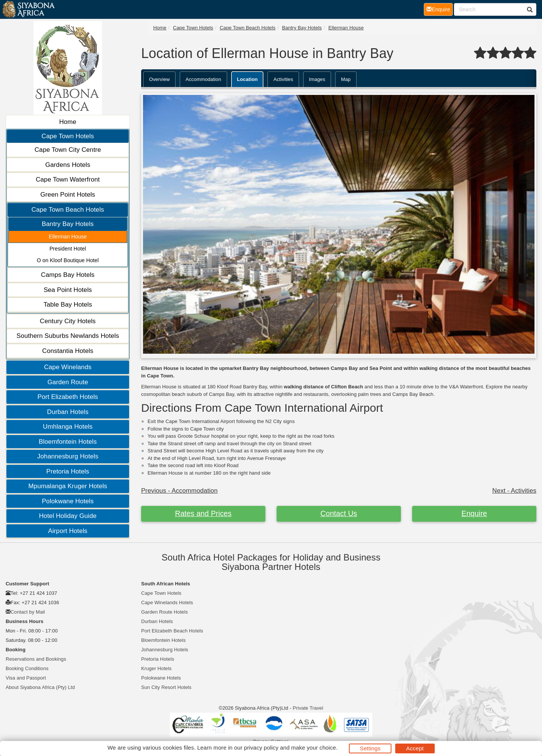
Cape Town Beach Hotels (68, 210)
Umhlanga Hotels (68, 427)
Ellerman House (68, 237)
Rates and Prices (203, 513)
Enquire (474, 513)
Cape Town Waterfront (68, 179)
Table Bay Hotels (68, 305)
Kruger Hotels (156, 668)
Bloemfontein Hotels (68, 442)
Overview (159, 79)
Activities (283, 79)
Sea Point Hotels (68, 290)
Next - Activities (514, 491)
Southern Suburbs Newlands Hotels (68, 336)
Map (346, 79)
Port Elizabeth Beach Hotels (172, 631)
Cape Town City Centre (68, 150)
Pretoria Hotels (68, 471)
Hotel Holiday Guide (68, 516)
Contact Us (339, 513)
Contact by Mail (28, 612)
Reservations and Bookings (36, 659)
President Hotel (68, 249)
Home (68, 122)
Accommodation (203, 79)
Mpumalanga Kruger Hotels (68, 486)
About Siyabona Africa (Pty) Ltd (40, 687)
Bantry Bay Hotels (68, 224)
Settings (370, 748)
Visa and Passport (26, 678)
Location (247, 79)
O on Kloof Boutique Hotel (68, 260)
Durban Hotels (68, 412)
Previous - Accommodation (179, 491)
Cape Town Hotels (68, 136)
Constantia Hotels (68, 351)
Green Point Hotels (68, 195)
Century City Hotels (68, 321)
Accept (415, 748)
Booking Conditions (27, 668)
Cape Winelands (68, 367)
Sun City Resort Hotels (166, 687)
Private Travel (308, 708)
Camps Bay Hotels (68, 275)
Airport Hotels (68, 531)
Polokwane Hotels (68, 501)
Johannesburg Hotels (68, 456)
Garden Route (68, 382)
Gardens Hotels (68, 165)
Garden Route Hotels (164, 612)
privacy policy (261, 748)
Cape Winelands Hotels (167, 603)
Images (317, 79)
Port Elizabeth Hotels (68, 397)
